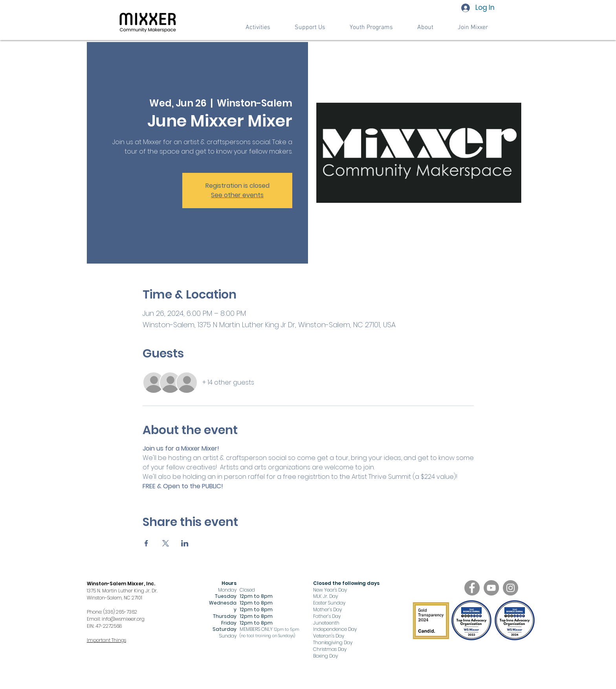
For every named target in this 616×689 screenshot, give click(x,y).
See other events (237, 195)
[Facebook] (472, 588)
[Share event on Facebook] (146, 543)
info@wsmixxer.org (123, 619)
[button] (310, 28)
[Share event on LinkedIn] (185, 543)
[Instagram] (511, 588)
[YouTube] (491, 588)
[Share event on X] (166, 543)
